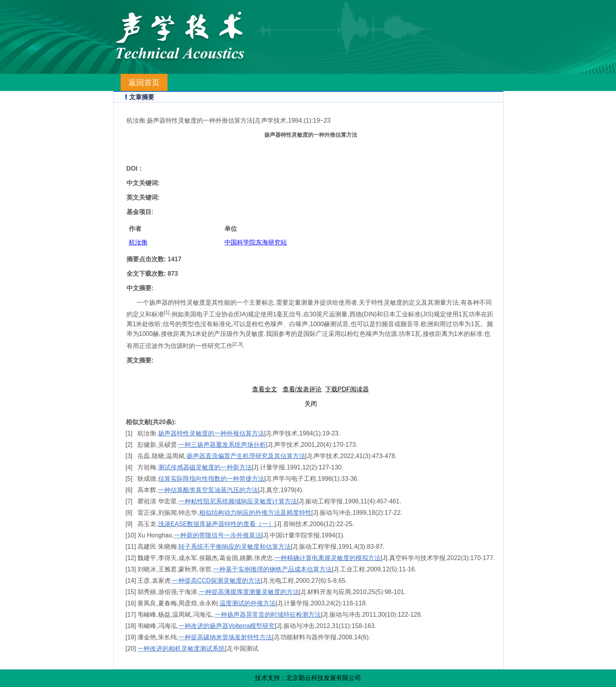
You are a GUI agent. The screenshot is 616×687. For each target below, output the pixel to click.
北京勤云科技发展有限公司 (324, 678)
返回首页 (144, 82)
